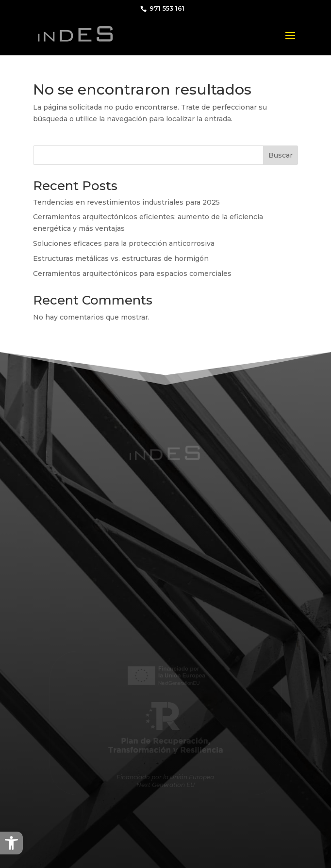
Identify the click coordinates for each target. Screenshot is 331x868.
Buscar (281, 155)
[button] (11, 843)
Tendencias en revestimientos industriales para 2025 (126, 202)
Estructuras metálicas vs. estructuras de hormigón (121, 258)
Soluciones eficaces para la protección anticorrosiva (124, 243)
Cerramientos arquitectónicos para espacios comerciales (132, 273)
